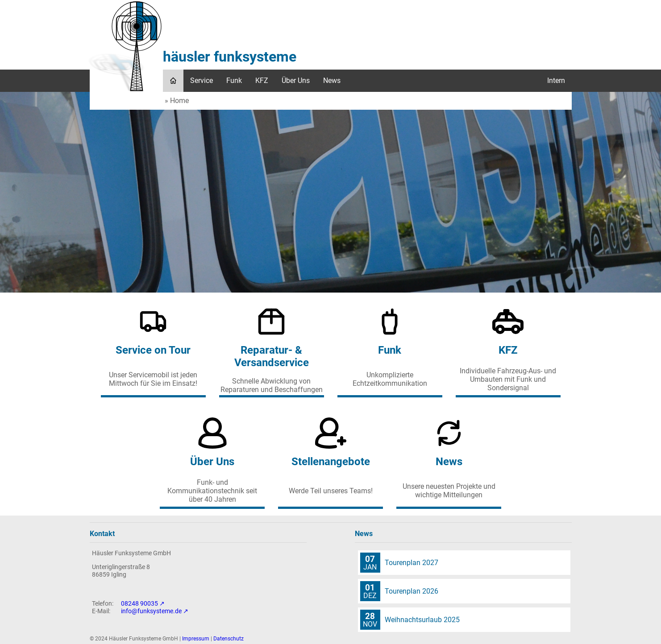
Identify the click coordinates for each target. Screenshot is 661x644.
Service (202, 80)
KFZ (262, 80)
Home (179, 101)
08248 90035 (139, 604)
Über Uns (296, 80)
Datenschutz (229, 639)
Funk (234, 80)
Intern (556, 80)
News (332, 80)
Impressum (196, 639)
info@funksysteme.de (151, 611)
